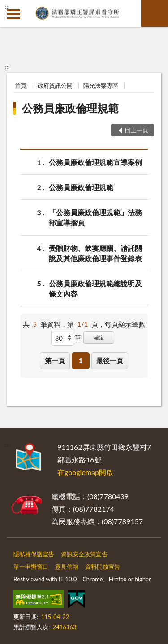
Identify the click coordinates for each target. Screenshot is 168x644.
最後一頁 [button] (110, 360)
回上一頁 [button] (137, 130)
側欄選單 (13, 14)
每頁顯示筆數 (125, 324)
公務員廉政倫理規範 (70, 108)
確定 (99, 337)
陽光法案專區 (101, 85)
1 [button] (81, 360)
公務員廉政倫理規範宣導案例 (95, 162)
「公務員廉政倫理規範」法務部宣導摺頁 (95, 217)
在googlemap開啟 (85, 472)
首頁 (21, 85)
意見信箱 (67, 567)
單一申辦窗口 (31, 567)
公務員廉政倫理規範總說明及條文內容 (95, 288)
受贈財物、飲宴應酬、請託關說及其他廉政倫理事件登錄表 (95, 253)
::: (7, 7)
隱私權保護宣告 (34, 554)
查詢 (155, 13)
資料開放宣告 (103, 567)
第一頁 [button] (55, 360)
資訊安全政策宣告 (84, 554)
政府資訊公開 (55, 85)
